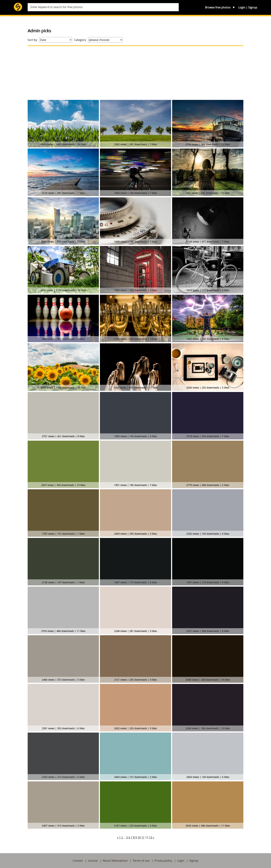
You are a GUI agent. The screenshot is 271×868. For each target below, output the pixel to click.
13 (151, 837)
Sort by (32, 40)
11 (143, 837)
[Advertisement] (135, 73)
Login (242, 7)
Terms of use (141, 861)
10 (139, 837)
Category (80, 40)
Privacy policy (163, 861)
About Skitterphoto (115, 861)
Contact (78, 861)
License (93, 861)
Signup (253, 7)
